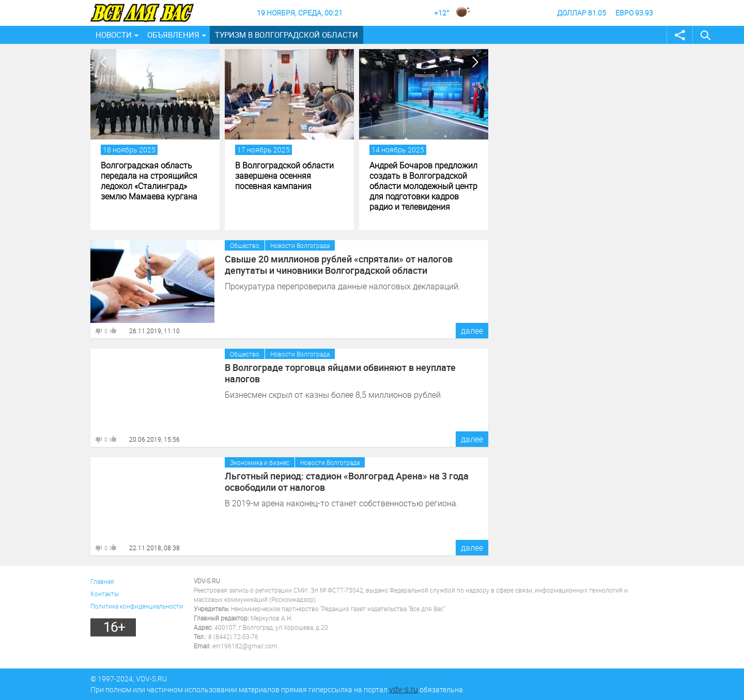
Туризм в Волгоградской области (286, 35)
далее (472, 331)
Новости (114, 35)
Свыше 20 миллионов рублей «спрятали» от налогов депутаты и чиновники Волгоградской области (339, 265)
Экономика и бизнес (260, 462)
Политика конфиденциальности (137, 606)
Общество (245, 245)
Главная (102, 581)
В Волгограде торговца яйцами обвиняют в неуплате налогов (340, 373)
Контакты (105, 594)
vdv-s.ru (404, 689)
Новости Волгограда (300, 245)
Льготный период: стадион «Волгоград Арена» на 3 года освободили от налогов (347, 481)
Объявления (173, 35)
